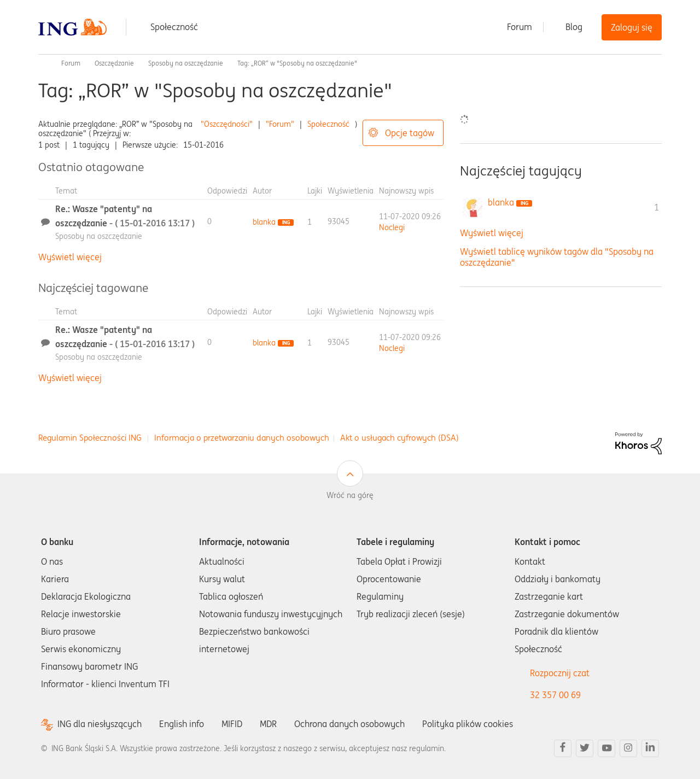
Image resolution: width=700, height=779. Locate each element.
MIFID (232, 724)
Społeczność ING (43, 63)
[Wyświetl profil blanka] (264, 222)
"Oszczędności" (227, 124)
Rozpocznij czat (560, 673)
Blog (574, 27)
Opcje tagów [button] (410, 133)
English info (182, 724)
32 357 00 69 (555, 695)
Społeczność (174, 27)
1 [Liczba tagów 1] (657, 207)
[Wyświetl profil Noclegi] (392, 227)
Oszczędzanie (114, 63)
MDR (268, 724)
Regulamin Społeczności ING (90, 438)
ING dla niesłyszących (100, 724)
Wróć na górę (350, 495)
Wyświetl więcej (70, 257)
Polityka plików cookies (468, 724)
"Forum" (280, 124)
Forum (520, 27)
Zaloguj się (632, 27)
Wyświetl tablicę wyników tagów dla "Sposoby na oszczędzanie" (557, 257)
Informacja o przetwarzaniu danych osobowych (242, 438)
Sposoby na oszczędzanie (186, 63)
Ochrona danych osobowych (349, 724)
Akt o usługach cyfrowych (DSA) (399, 438)
